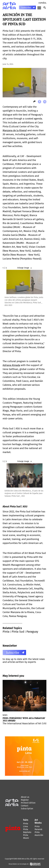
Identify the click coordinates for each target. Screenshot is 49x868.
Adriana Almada (11, 365)
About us (25, 797)
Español (42, 3)
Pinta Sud (18, 632)
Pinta (6, 632)
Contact (25, 806)
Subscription (27, 809)
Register (25, 800)
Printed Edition (28, 803)
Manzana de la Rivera (14, 130)
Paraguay (32, 632)
